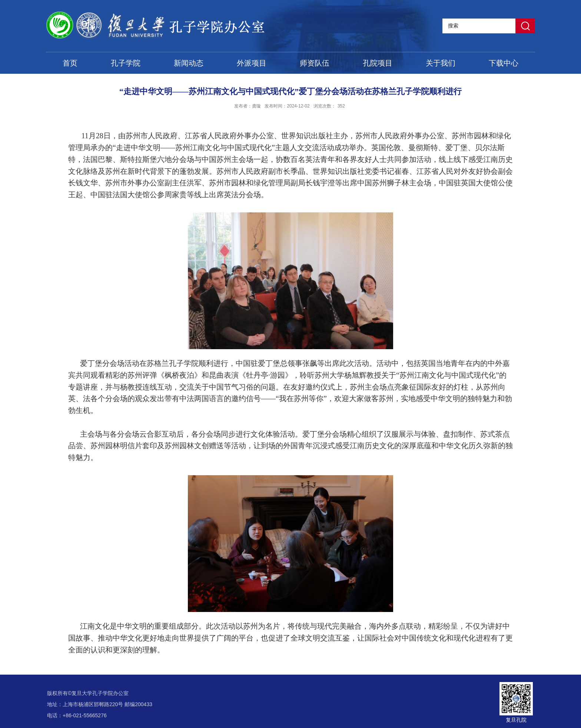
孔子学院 (126, 63)
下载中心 (504, 63)
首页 (70, 63)
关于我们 (441, 63)
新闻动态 (189, 63)
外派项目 (252, 63)
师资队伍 (315, 63)
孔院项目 (378, 63)
